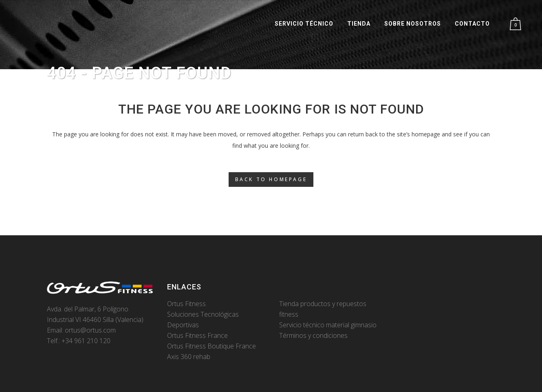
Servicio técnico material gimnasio (328, 325)
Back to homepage (271, 179)
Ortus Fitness (186, 304)
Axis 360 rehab (189, 357)
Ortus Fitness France (197, 335)
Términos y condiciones (313, 335)
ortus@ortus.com (90, 330)
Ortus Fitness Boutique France (212, 346)
